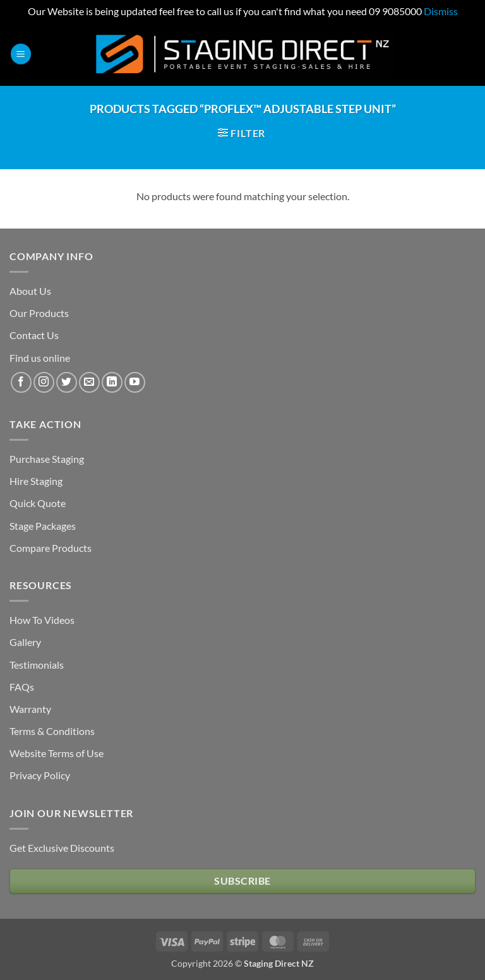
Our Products (39, 313)
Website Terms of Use (57, 753)
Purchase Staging (47, 459)
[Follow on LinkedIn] (112, 382)
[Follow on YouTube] (135, 382)
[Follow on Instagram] (44, 382)
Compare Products (51, 548)
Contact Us (34, 335)
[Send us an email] (89, 382)
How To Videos (42, 620)
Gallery (25, 642)
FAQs (22, 687)
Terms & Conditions (52, 731)
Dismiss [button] (441, 11)
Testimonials (37, 665)
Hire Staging (36, 481)
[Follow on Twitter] (67, 382)
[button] (21, 54)
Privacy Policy (40, 775)
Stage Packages (43, 526)
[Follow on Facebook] (21, 382)
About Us (30, 291)
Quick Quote (38, 503)
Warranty (30, 709)
